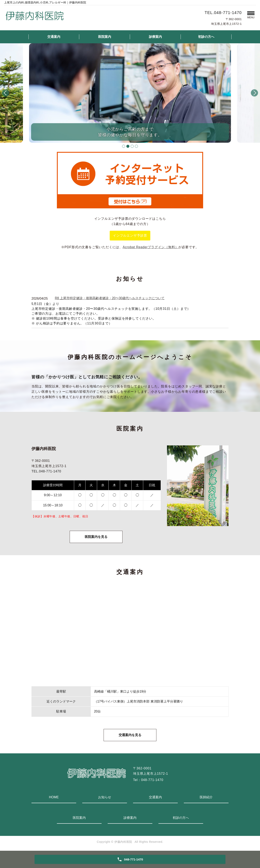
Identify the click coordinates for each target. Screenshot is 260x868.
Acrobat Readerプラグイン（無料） (151, 247)
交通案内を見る (130, 735)
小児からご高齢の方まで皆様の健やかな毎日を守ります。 (130, 132)
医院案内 (105, 37)
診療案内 (155, 37)
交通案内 (54, 37)
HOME (54, 797)
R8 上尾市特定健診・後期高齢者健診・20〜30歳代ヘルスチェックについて (110, 298)
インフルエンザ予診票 (130, 235)
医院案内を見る (96, 537)
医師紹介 (206, 797)
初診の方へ (206, 37)
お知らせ (105, 797)
